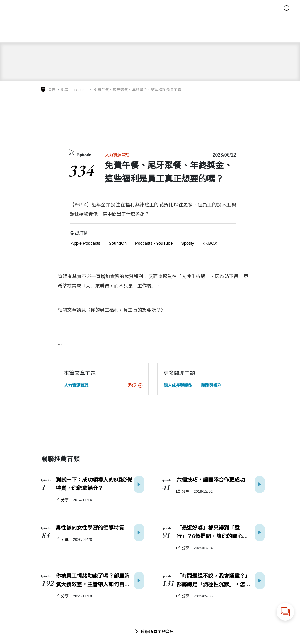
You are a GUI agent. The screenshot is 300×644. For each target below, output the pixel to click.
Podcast (81, 90)
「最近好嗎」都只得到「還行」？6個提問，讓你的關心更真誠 (215, 533)
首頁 (52, 90)
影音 (65, 90)
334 (81, 170)
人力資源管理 (117, 155)
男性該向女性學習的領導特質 (90, 528)
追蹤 (135, 385)
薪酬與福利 (211, 385)
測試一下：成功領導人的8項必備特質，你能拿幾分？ (94, 484)
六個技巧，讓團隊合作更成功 (211, 480)
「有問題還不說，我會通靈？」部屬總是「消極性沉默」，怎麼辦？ (213, 581)
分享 (62, 500)
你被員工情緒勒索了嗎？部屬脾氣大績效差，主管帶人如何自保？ (93, 581)
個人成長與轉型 (178, 385)
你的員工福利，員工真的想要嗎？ (126, 310)
